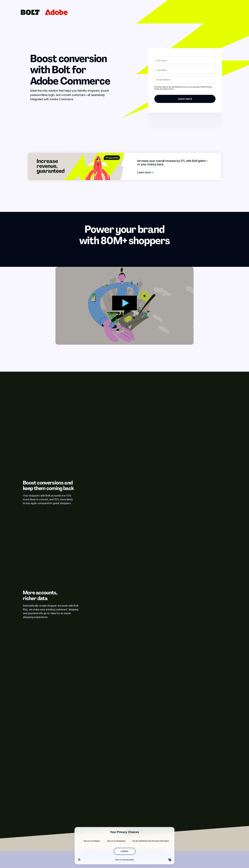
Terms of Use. (169, 89)
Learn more (145, 172)
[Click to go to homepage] (44, 12)
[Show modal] (124, 306)
